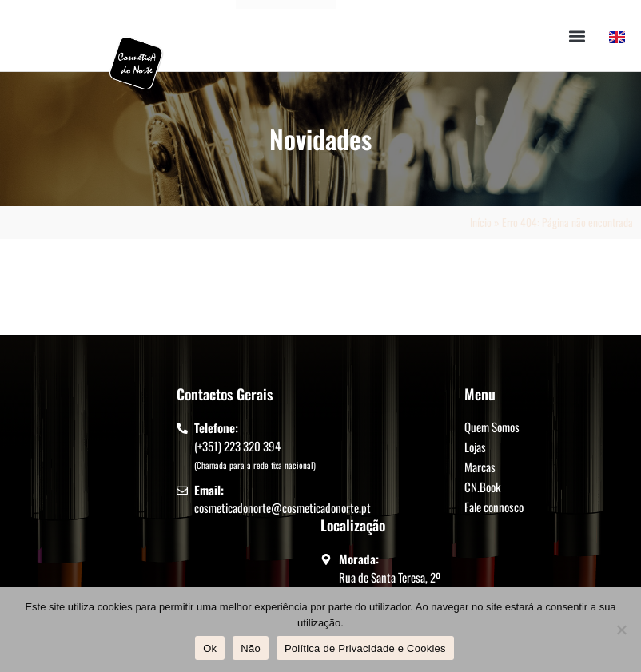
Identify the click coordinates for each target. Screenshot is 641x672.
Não (251, 648)
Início (481, 222)
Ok (210, 648)
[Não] (621, 630)
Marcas (480, 467)
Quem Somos (492, 427)
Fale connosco (494, 507)
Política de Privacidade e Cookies (365, 648)
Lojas (475, 447)
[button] (577, 36)
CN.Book (482, 487)
